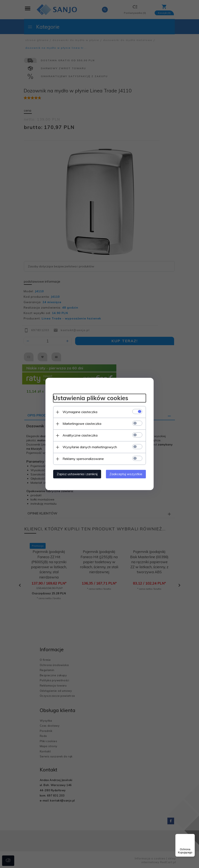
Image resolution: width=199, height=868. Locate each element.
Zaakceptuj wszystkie (128, 474)
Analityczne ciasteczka (78, 435)
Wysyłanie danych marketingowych (88, 447)
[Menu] (192, 836)
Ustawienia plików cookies (89, 398)
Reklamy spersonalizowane (82, 459)
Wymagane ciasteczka (78, 412)
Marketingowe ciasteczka (80, 424)
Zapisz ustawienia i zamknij (75, 474)
